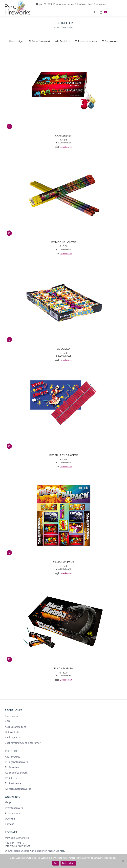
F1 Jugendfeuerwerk (16, 762)
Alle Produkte (13, 757)
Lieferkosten (66, 147)
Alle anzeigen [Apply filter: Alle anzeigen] (17, 41)
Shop (8, 802)
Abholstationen (14, 813)
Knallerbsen (63, 136)
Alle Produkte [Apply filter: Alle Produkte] (63, 41)
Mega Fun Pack (64, 562)
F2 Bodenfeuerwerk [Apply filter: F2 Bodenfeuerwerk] (86, 41)
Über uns (10, 819)
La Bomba (63, 349)
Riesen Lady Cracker (64, 455)
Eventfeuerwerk (14, 808)
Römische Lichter (64, 242)
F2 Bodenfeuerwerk (16, 773)
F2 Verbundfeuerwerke (18, 789)
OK (56, 863)
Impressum (11, 716)
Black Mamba (63, 668)
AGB (7, 721)
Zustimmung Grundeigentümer (23, 743)
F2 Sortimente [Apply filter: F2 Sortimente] (110, 41)
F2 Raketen (11, 778)
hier (62, 851)
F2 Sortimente (13, 783)
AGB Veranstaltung (16, 727)
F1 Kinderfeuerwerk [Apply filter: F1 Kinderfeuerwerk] (40, 41)
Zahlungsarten (13, 738)
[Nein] (123, 861)
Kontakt (9, 824)
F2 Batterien (12, 767)
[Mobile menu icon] (117, 8)
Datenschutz (12, 732)
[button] (9, 126)
